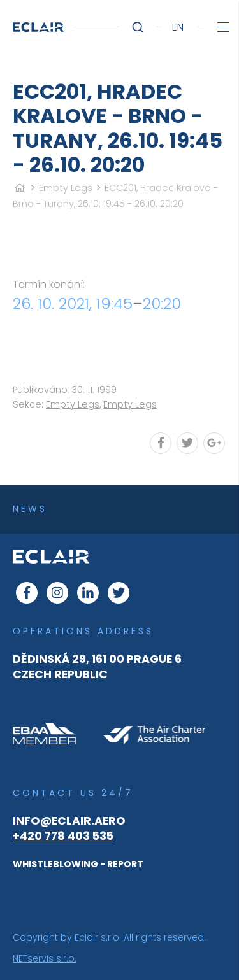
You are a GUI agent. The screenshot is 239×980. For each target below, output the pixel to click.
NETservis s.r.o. (45, 958)
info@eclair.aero (69, 821)
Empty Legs (66, 188)
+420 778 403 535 (63, 836)
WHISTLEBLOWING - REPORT (78, 864)
